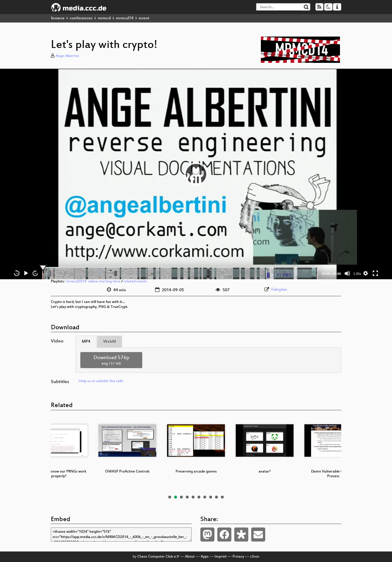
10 (222, 497)
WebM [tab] (110, 342)
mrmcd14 (125, 18)
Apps (205, 557)
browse (58, 18)
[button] (196, 174)
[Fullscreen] (375, 273)
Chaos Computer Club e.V (158, 557)
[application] (196, 174)
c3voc (255, 557)
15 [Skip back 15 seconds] (17, 274)
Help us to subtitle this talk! (101, 381)
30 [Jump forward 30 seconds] (35, 274)
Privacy (238, 557)
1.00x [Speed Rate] (357, 274)
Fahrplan (279, 290)
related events (135, 282)
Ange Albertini (67, 56)
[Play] (26, 273)
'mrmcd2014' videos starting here (93, 282)
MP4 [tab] (86, 342)
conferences (81, 18)
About (190, 557)
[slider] (180, 273)
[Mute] (347, 273)
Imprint (221, 557)
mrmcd (104, 18)
